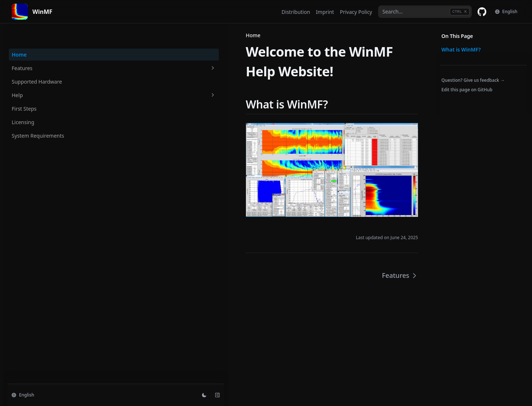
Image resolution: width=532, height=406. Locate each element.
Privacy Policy (356, 12)
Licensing (23, 103)
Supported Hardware (37, 62)
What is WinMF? (461, 49)
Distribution (296, 12)
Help (48, 76)
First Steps (24, 89)
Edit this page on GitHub (467, 90)
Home (19, 35)
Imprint (325, 12)
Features (48, 49)
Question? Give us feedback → (473, 80)
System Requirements (38, 116)
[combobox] (425, 12)
